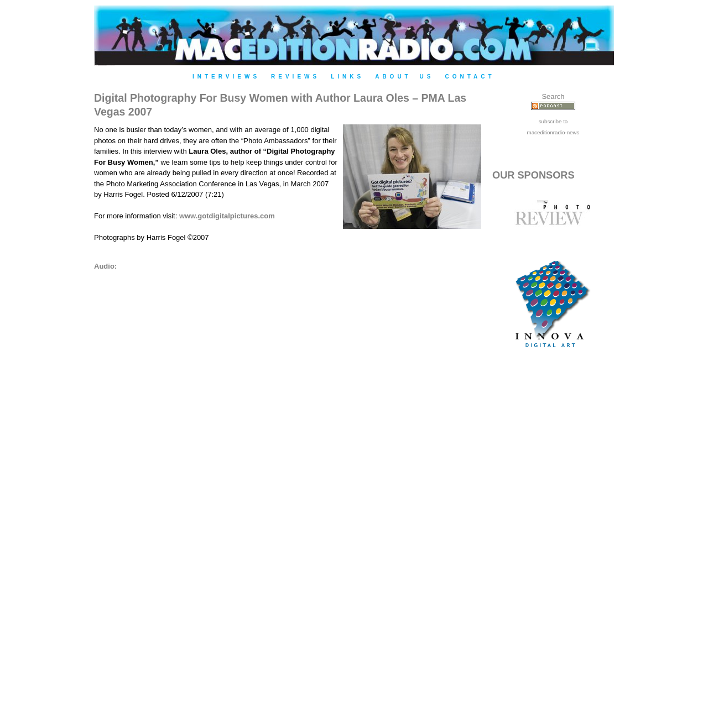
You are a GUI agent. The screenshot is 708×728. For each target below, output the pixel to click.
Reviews (295, 77)
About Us (404, 77)
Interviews (226, 77)
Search (553, 96)
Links (347, 77)
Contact (470, 77)
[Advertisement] (553, 548)
